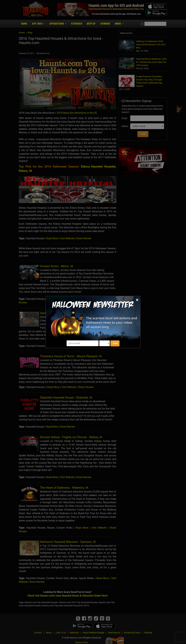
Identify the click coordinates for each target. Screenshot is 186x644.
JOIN (115, 343)
